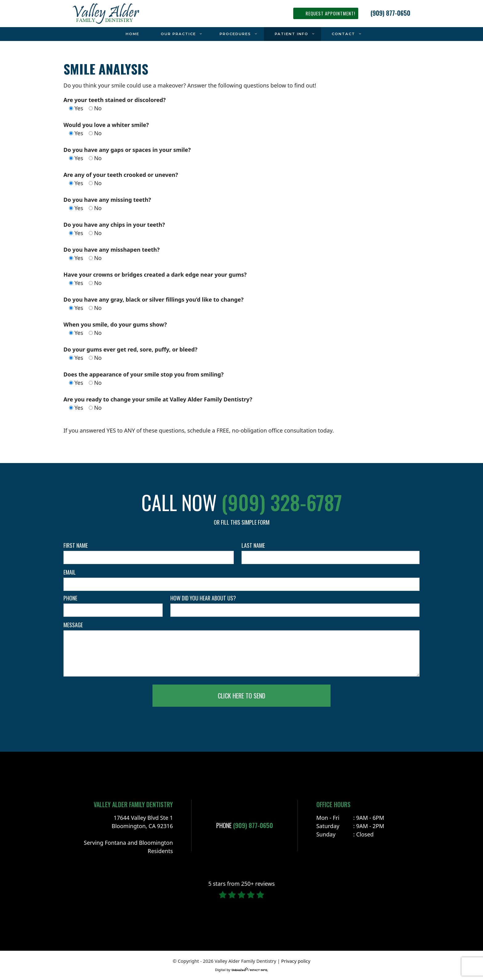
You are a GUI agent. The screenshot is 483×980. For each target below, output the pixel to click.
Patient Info (298, 34)
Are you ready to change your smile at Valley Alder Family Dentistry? (158, 399)
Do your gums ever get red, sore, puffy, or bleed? (130, 349)
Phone (70, 598)
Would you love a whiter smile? (106, 125)
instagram (37, 100)
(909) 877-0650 (390, 13)
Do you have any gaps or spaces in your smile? (127, 150)
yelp (37, 116)
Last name (253, 545)
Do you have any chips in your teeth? (114, 225)
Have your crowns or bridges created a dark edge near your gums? (155, 274)
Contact (350, 34)
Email (70, 572)
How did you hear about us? (203, 598)
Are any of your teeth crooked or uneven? (121, 175)
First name (76, 545)
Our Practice (185, 34)
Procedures (242, 34)
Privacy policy (296, 961)
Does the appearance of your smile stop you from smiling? (144, 374)
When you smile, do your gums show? (115, 324)
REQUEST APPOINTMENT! (330, 13)
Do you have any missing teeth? (107, 200)
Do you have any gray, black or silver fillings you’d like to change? (154, 299)
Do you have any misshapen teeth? (112, 250)
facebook (37, 131)
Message (73, 625)
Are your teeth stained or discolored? (115, 100)
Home (132, 34)
